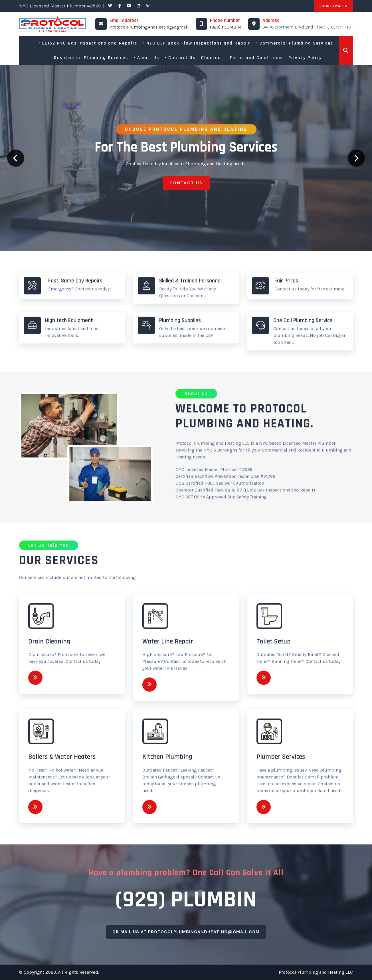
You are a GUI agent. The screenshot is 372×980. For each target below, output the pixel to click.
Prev (16, 158)
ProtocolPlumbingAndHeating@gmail (149, 27)
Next (356, 158)
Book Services (333, 6)
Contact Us (186, 185)
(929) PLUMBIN (226, 27)
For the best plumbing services (186, 147)
